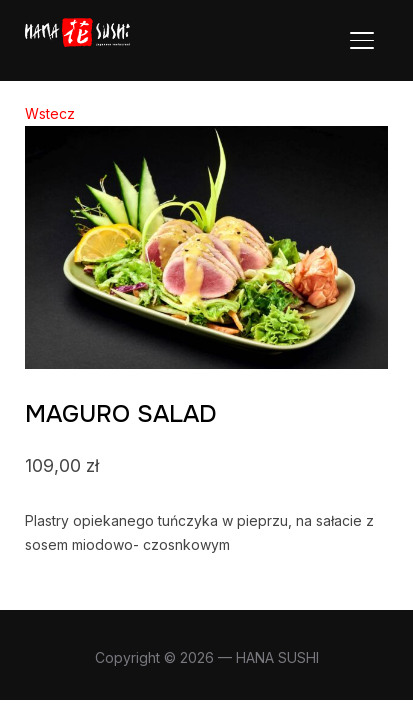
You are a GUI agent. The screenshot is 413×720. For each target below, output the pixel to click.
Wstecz (50, 113)
